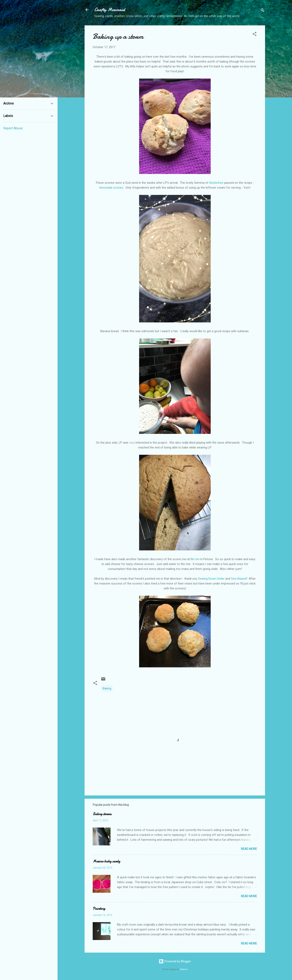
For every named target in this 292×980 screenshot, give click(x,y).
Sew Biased (239, 579)
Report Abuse (13, 128)
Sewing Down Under (211, 579)
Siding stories (102, 814)
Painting (99, 909)
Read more (249, 849)
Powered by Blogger (175, 961)
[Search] (263, 11)
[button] (254, 35)
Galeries (184, 969)
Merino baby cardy (106, 861)
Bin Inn (195, 559)
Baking (107, 688)
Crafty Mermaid (110, 10)
